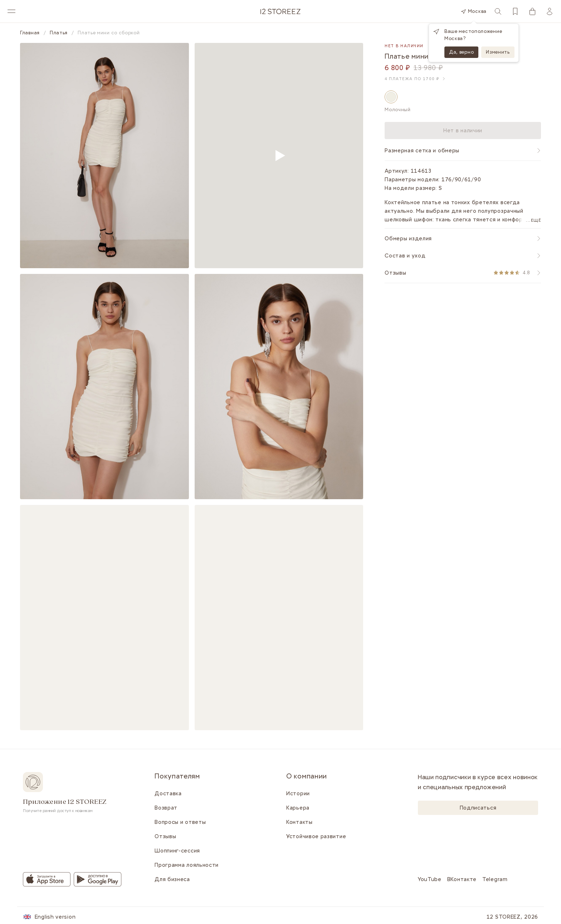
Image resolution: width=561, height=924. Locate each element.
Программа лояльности (187, 865)
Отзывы (165, 836)
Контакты (299, 822)
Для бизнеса (172, 879)
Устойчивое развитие (316, 836)
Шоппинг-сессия (177, 851)
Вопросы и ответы (180, 822)
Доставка (168, 793)
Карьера (298, 808)
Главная (30, 33)
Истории (298, 793)
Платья (59, 33)
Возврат (166, 808)
